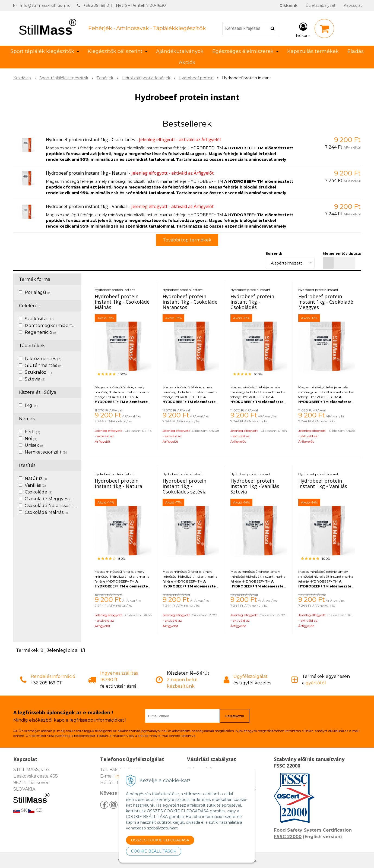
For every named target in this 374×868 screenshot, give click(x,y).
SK (20, 810)
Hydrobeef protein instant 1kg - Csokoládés (91, 140)
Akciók (187, 62)
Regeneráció (41, 332)
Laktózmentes (43, 359)
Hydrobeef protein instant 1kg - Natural (87, 173)
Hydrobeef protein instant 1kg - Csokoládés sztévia (185, 486)
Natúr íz (36, 478)
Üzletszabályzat (321, 5)
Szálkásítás (39, 319)
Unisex (35, 445)
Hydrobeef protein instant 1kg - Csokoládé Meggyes (326, 302)
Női (31, 438)
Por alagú (38, 292)
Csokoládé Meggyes (49, 499)
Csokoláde (39, 492)
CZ (35, 810)
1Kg (31, 405)
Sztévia (35, 379)
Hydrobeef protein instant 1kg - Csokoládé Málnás (122, 302)
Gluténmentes (44, 365)
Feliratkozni (234, 716)
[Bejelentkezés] (303, 30)
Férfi (32, 432)
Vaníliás (35, 485)
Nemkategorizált (46, 452)
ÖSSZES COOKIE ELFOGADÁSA (160, 840)
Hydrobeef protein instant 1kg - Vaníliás (87, 206)
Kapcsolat (353, 5)
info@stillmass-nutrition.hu (45, 5)
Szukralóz (38, 372)
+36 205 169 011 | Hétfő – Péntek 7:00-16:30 (125, 5)
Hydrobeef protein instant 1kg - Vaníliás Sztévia (255, 486)
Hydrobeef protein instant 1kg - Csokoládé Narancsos (190, 302)
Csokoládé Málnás (46, 512)
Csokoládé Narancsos (50, 506)
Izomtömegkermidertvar (55, 325)
